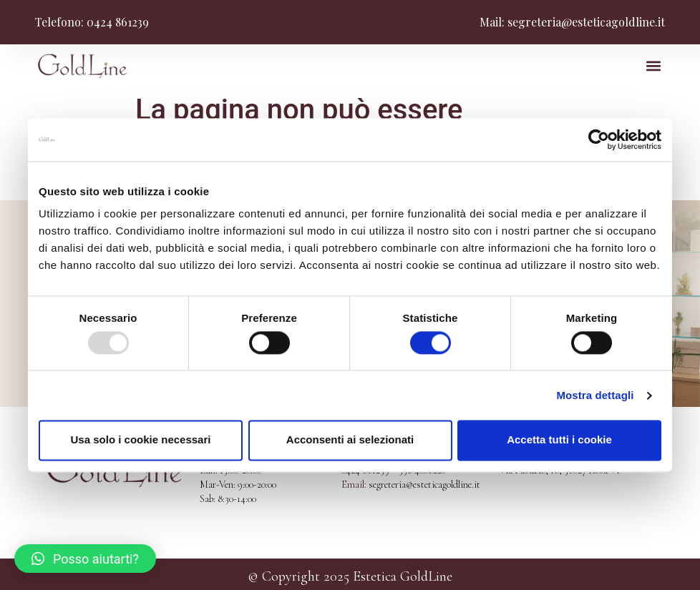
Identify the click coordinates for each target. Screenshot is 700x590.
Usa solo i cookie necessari (141, 440)
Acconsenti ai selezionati (350, 440)
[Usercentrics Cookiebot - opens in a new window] (599, 139)
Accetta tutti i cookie (559, 440)
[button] (653, 66)
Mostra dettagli (595, 395)
